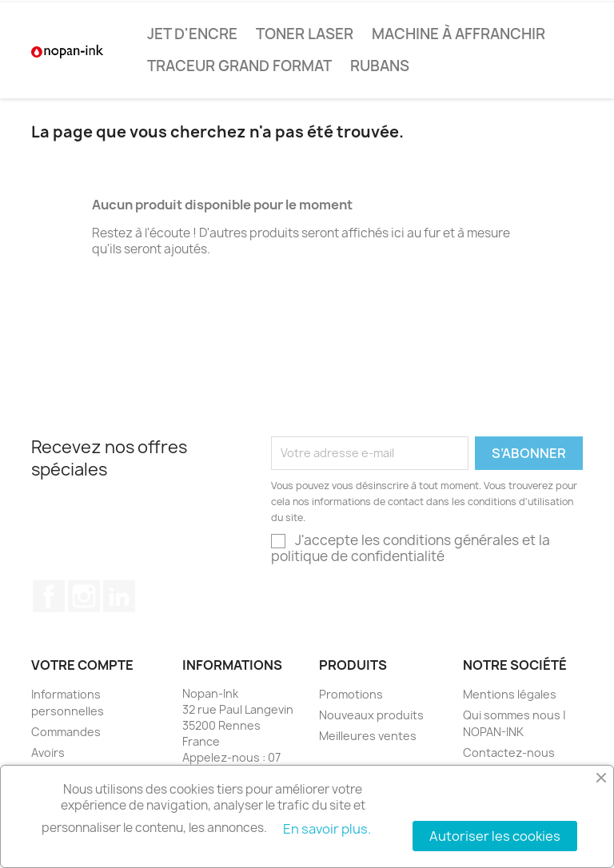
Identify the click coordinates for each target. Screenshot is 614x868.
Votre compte (82, 665)
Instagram (84, 596)
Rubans (380, 66)
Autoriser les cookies (495, 836)
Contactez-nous (509, 753)
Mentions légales (510, 694)
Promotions (351, 694)
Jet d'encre (192, 34)
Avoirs (48, 753)
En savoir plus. (327, 829)
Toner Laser (305, 34)
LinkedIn (119, 596)
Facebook (49, 596)
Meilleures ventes (368, 736)
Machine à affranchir (459, 34)
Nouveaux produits (371, 715)
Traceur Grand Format (239, 66)
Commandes (66, 732)
